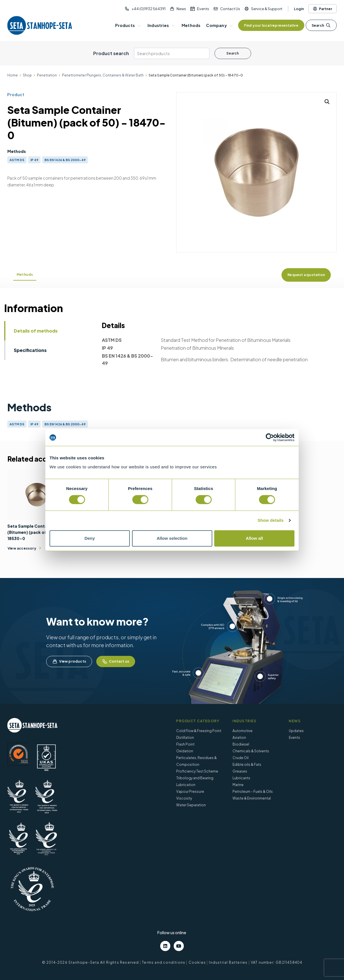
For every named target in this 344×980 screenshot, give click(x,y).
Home (13, 75)
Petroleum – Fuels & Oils (253, 792)
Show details (271, 520)
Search (321, 25)
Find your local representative (271, 25)
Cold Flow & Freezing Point (199, 731)
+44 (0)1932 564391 (148, 9)
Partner (322, 9)
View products (69, 661)
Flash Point (185, 744)
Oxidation (185, 751)
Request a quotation (306, 275)
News (181, 9)
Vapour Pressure (190, 792)
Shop (27, 75)
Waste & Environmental (252, 798)
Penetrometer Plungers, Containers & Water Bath (103, 75)
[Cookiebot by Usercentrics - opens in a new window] (270, 437)
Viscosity (184, 798)
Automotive (243, 731)
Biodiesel (241, 744)
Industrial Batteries (228, 962)
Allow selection (172, 538)
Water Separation (191, 805)
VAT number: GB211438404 (277, 962)
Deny (90, 538)
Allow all (254, 538)
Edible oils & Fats (247, 765)
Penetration (47, 75)
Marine (238, 785)
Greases (240, 771)
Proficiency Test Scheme (197, 771)
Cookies (197, 962)
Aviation (239, 738)
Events (203, 9)
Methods (25, 275)
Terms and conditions (164, 962)
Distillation (185, 738)
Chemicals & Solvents (251, 751)
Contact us (116, 661)
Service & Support (267, 9)
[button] (327, 102)
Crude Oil (241, 758)
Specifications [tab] (30, 350)
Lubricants (241, 778)
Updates (296, 731)
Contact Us (230, 9)
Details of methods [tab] (36, 331)
